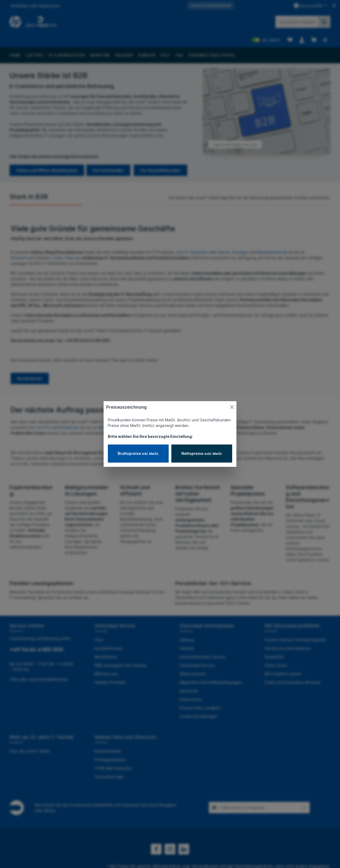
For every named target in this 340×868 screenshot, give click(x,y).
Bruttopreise (138, 453)
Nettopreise (202, 453)
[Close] (232, 407)
